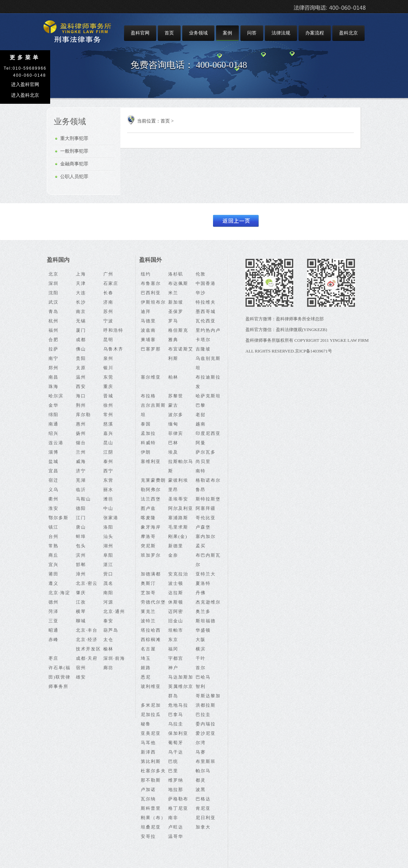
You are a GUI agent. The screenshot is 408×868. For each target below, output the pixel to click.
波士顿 (176, 583)
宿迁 (54, 480)
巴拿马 (176, 715)
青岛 (54, 311)
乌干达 (176, 752)
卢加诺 (148, 790)
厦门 (81, 330)
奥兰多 (203, 611)
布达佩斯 (178, 283)
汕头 (108, 536)
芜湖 (81, 480)
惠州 (81, 424)
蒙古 (173, 405)
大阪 (201, 640)
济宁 (81, 471)
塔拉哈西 (151, 630)
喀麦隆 (148, 518)
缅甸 (173, 424)
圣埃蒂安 (178, 499)
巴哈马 (203, 677)
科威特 (148, 443)
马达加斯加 (181, 677)
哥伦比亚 (206, 518)
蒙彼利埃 (178, 480)
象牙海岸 (151, 527)
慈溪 (108, 424)
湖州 (108, 546)
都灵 (201, 780)
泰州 (108, 461)
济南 (108, 302)
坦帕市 (176, 630)
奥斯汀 (148, 583)
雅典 (173, 340)
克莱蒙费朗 (153, 480)
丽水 (108, 490)
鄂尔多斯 (59, 518)
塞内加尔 (206, 536)
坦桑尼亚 (151, 827)
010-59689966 (30, 68)
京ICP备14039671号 (314, 351)
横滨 (201, 649)
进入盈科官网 (25, 84)
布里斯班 (206, 761)
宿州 (81, 668)
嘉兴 (108, 433)
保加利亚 (178, 733)
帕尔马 (203, 771)
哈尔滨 (56, 396)
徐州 (108, 405)
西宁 (108, 471)
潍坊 (108, 499)
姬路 (146, 668)
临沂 (81, 490)
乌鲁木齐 (113, 349)
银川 (108, 368)
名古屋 (148, 649)
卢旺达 (176, 827)
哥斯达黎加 (208, 696)
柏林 (173, 377)
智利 (201, 686)
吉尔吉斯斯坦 (153, 410)
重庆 (108, 386)
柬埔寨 (148, 340)
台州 (54, 536)
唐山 (81, 527)
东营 (108, 480)
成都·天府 (87, 658)
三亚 (54, 621)
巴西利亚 (151, 293)
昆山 (108, 443)
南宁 (54, 358)
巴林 (173, 443)
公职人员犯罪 (74, 177)
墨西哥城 (206, 311)
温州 (81, 377)
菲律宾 (176, 433)
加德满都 (151, 574)
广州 (108, 274)
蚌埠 (81, 536)
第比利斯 (151, 761)
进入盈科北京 (25, 95)
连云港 (56, 443)
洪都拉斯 (206, 705)
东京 (173, 640)
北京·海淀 (59, 593)
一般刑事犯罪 (74, 151)
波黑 (201, 790)
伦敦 (201, 274)
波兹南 (148, 330)
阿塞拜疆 (206, 508)
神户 (173, 668)
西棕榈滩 (151, 640)
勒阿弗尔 (151, 490)
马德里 (148, 321)
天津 (81, 283)
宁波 (108, 321)
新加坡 (176, 302)
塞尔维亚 (151, 377)
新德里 (176, 546)
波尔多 (176, 415)
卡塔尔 (203, 340)
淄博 (54, 452)
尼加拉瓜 (151, 715)
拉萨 (54, 349)
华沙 (201, 293)
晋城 (108, 396)
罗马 (173, 321)
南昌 (54, 377)
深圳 (54, 283)
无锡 (81, 321)
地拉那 (176, 790)
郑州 (54, 368)
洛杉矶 (176, 274)
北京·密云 (87, 583)
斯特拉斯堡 (208, 499)
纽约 (146, 274)
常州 (108, 415)
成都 (81, 340)
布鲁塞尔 (151, 283)
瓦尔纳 (148, 799)
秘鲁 (146, 724)
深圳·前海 (114, 658)
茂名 (108, 583)
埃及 (173, 452)
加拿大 (203, 827)
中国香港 (206, 283)
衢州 (54, 499)
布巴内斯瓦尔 (208, 560)
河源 (108, 602)
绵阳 (54, 415)
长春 (108, 293)
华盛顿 (203, 630)
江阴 (108, 452)
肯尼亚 (203, 808)
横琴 (81, 611)
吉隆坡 (203, 349)
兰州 (81, 452)
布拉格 (148, 396)
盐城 (54, 461)
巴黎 (201, 405)
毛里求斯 (178, 527)
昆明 (108, 340)
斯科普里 (151, 808)
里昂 (173, 490)
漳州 (81, 574)
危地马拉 (178, 705)
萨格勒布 (178, 799)
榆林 (108, 649)
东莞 (108, 377)
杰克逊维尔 (208, 602)
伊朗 (146, 452)
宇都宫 (176, 658)
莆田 (54, 574)
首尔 (201, 668)
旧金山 (176, 621)
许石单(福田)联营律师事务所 (60, 677)
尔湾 (201, 743)
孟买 (201, 546)
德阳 (81, 508)
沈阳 (54, 293)
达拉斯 (176, 593)
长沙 (81, 302)
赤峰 (54, 640)
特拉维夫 (206, 302)
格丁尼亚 (178, 808)
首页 (165, 121)
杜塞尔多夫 (153, 771)
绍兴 (54, 433)
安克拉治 (178, 574)
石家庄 (111, 283)
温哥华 (176, 836)
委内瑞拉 (206, 724)
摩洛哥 (148, 536)
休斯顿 (176, 602)
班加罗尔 (151, 555)
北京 (54, 274)
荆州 (81, 405)
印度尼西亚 (208, 433)
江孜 (81, 602)
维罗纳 (176, 780)
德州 (54, 602)
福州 (54, 330)
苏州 (108, 311)
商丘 (54, 555)
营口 (108, 574)
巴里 (173, 771)
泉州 (108, 358)
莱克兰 (148, 611)
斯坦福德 (206, 621)
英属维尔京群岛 (181, 691)
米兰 (173, 293)
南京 (81, 311)
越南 (201, 424)
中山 (108, 508)
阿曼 (201, 443)
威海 (81, 461)
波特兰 (148, 621)
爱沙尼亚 (206, 733)
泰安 (108, 621)
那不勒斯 (151, 780)
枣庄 (54, 658)
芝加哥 (148, 593)
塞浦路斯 (178, 518)
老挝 (201, 415)
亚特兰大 (206, 574)
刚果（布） (153, 818)
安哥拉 (148, 836)
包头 (81, 546)
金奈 (173, 555)
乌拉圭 (176, 724)
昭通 (54, 630)
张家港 (111, 518)
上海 (81, 274)
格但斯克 (178, 330)
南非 (173, 818)
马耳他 (148, 743)
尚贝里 (203, 461)
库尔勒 (83, 415)
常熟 (54, 546)
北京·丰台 (87, 630)
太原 (81, 368)
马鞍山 (83, 499)
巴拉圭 (203, 715)
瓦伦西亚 (206, 321)
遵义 (54, 583)
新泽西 (148, 752)
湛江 (108, 565)
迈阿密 (176, 611)
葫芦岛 (111, 630)
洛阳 (108, 527)
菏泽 (54, 611)
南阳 (108, 593)
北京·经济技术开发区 (88, 644)
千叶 (201, 658)
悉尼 (146, 677)
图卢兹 (148, 508)
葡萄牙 (176, 743)
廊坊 (108, 668)
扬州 (81, 433)
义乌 (54, 490)
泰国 (146, 424)
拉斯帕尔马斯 (181, 466)
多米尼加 (151, 705)
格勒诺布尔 (208, 480)
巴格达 (203, 799)
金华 (54, 405)
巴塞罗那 (151, 349)
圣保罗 (176, 311)
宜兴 (54, 565)
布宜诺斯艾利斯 (181, 354)
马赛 (201, 752)
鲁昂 (201, 490)
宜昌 (54, 471)
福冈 (173, 649)
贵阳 (81, 358)
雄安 (81, 677)
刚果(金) (178, 536)
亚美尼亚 (151, 733)
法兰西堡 (151, 499)
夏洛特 (203, 583)
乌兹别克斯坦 (208, 363)
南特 (201, 471)
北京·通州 (114, 611)
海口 (81, 396)
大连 (81, 293)
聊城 (81, 621)
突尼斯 (148, 546)
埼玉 (146, 658)
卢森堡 (203, 527)
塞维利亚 (151, 461)
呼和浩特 (113, 330)
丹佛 (201, 593)
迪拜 (146, 311)
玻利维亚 (151, 686)
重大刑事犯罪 (74, 138)
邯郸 (81, 565)
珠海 (54, 386)
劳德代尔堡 (153, 602)
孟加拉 (148, 433)
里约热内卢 (208, 330)
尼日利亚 (206, 818)
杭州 (54, 321)
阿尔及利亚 (181, 508)
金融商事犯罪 (74, 164)
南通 (54, 424)
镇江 (54, 527)
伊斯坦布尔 (153, 302)
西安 (81, 386)
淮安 (54, 508)
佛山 (81, 349)
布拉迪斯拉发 (208, 382)
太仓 (108, 640)
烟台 (81, 443)
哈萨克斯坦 (208, 396)
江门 (81, 518)
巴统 (173, 761)
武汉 (54, 302)
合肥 (54, 340)
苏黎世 (176, 396)
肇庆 (81, 593)
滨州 (81, 555)
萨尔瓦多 (206, 452)
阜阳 (108, 555)
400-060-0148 (222, 65)
